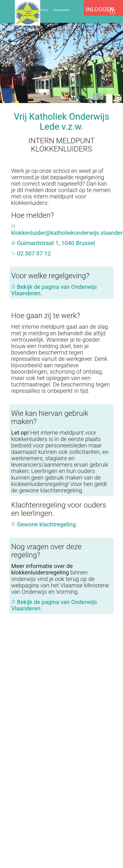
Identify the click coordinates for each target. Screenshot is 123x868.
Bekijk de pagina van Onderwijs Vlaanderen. (54, 290)
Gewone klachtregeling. (44, 524)
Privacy (44, 10)
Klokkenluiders (61, 10)
